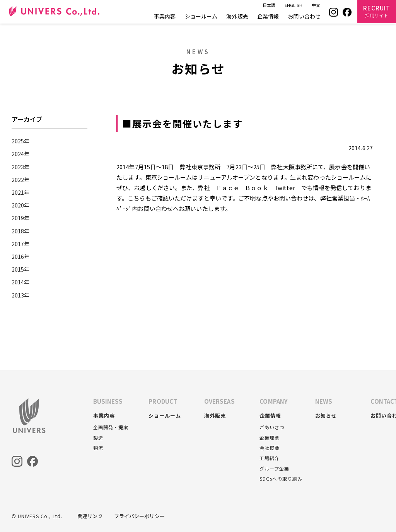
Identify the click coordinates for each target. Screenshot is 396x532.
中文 (316, 5)
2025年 (21, 141)
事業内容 (165, 16)
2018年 (21, 231)
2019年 (21, 218)
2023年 (21, 167)
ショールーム (201, 16)
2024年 (21, 154)
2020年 (21, 205)
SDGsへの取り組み (281, 478)
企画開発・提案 (111, 427)
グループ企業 (274, 468)
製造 (98, 438)
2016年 (21, 257)
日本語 (269, 5)
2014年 (21, 282)
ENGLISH (294, 5)
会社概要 (270, 448)
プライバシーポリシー (139, 516)
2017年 (21, 244)
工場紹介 (270, 458)
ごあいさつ (272, 427)
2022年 (21, 180)
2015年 (21, 269)
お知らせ (326, 416)
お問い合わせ (304, 16)
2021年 (21, 192)
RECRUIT (377, 11)
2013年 (21, 295)
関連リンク (90, 516)
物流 (98, 448)
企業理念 (270, 438)
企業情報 (268, 16)
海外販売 (237, 16)
